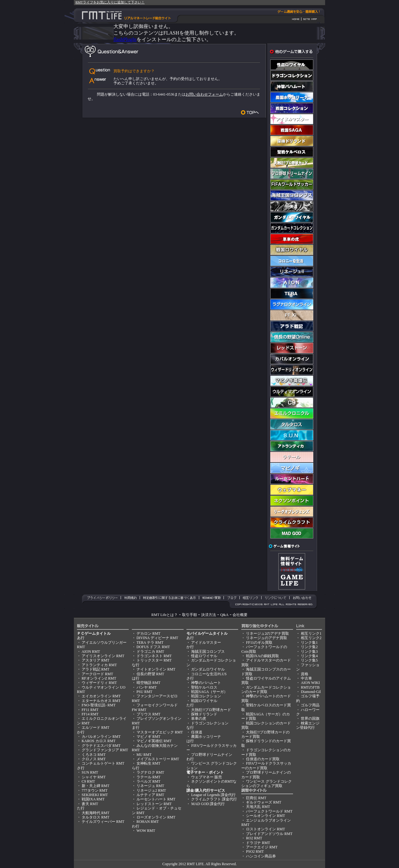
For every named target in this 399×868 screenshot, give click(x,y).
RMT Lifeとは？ (165, 615)
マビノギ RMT (149, 737)
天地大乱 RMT (258, 807)
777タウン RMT (95, 790)
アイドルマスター (206, 643)
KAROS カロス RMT (99, 741)
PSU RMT (144, 692)
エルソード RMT (96, 728)
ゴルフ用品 (310, 705)
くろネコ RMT (94, 755)
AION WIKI (310, 683)
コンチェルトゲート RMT (103, 763)
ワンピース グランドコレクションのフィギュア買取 (267, 784)
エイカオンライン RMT (101, 696)
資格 (305, 674)
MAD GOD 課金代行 (208, 804)
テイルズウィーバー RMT (103, 822)
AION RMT (91, 652)
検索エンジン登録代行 (308, 725)
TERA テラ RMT (150, 643)
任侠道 (197, 732)
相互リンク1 (311, 633)
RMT (191, 864)
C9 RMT (88, 781)
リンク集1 (309, 643)
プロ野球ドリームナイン (212, 755)
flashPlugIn (125, 39)
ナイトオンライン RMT (156, 669)
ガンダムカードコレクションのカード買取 (266, 690)
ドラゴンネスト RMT (154, 656)
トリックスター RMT (154, 660)
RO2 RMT (254, 838)
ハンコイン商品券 (261, 856)
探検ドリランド (204, 714)
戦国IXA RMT (93, 799)
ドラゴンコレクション (210, 723)
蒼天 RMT (90, 804)
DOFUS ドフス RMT (153, 647)
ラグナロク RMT (150, 772)
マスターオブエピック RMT (160, 732)
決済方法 (209, 615)
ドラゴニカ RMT (150, 652)
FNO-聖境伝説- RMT (99, 705)
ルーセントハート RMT (156, 799)
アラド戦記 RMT (96, 669)
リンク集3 (309, 652)
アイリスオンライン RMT (103, 656)
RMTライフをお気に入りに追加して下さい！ (110, 2)
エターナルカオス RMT (101, 701)
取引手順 (190, 615)
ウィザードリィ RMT (99, 683)
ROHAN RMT (148, 822)
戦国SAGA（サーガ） (209, 692)
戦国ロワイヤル (204, 701)
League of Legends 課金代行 (213, 795)
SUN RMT (90, 772)
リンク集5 (309, 660)
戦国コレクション (206, 696)
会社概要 (240, 615)
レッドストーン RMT (154, 804)
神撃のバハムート (206, 683)
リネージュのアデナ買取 (267, 638)
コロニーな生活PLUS (209, 674)
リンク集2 (309, 647)
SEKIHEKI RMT (95, 795)
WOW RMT (146, 831)
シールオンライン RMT (265, 816)
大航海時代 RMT (96, 813)
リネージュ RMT (150, 786)
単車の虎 (199, 719)
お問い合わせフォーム (204, 94)
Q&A (224, 615)
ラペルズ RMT (149, 781)
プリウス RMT (149, 714)
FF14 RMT (90, 714)
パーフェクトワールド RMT (269, 811)
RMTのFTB (310, 687)
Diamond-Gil (311, 692)
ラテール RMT (149, 777)
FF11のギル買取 (259, 643)
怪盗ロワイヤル (204, 656)
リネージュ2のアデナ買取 (267, 633)
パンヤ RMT (147, 687)
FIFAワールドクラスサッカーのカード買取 (266, 766)
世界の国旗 (310, 719)
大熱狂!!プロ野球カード (211, 710)
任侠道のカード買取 (263, 759)
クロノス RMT (94, 759)
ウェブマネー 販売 (207, 777)
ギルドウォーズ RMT (264, 802)
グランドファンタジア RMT (105, 750)
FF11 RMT (90, 710)
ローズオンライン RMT (156, 817)
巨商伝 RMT (256, 798)
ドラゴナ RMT (258, 843)
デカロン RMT (149, 633)
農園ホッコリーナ (206, 737)
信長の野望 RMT (150, 674)
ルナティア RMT (150, 795)
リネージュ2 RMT (151, 790)
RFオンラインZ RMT (99, 678)
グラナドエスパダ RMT (101, 746)
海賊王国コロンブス (208, 652)
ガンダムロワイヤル (208, 669)
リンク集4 (309, 656)
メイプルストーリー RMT (158, 759)
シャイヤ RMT (94, 777)
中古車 (306, 678)
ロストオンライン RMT (265, 829)
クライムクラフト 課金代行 (214, 799)
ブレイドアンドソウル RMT (269, 834)
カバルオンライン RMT (101, 737)
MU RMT (144, 755)
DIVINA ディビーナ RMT (157, 638)
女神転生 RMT (149, 763)
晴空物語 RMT (149, 683)
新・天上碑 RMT (96, 786)
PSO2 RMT (255, 851)
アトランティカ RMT (99, 665)
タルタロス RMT (96, 817)
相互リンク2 (311, 638)
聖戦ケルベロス (204, 687)
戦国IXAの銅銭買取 (262, 656)
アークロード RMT (97, 674)
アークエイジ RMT (262, 847)
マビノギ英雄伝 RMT (154, 741)
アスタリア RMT (96, 660)
